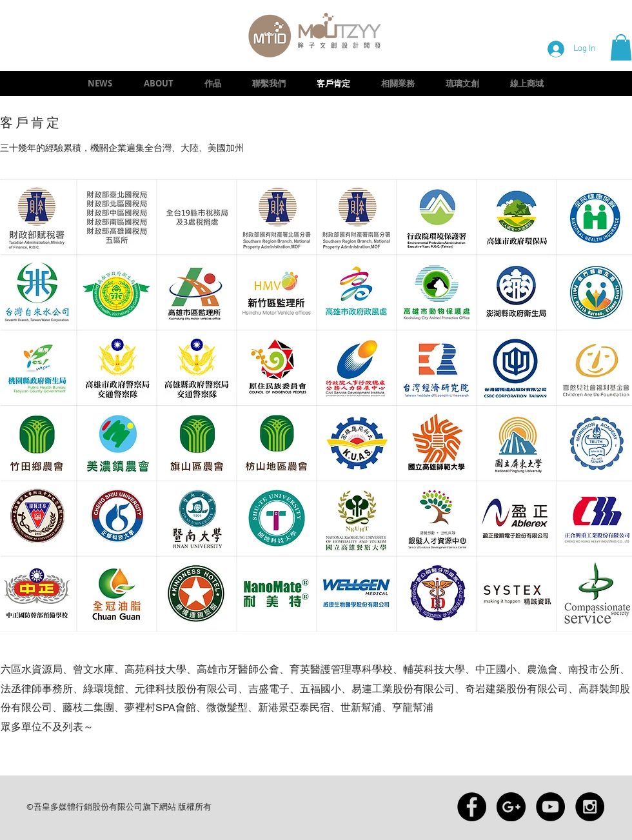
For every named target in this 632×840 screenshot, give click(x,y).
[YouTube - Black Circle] (550, 807)
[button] (621, 47)
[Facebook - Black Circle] (472, 807)
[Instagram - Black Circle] (590, 807)
